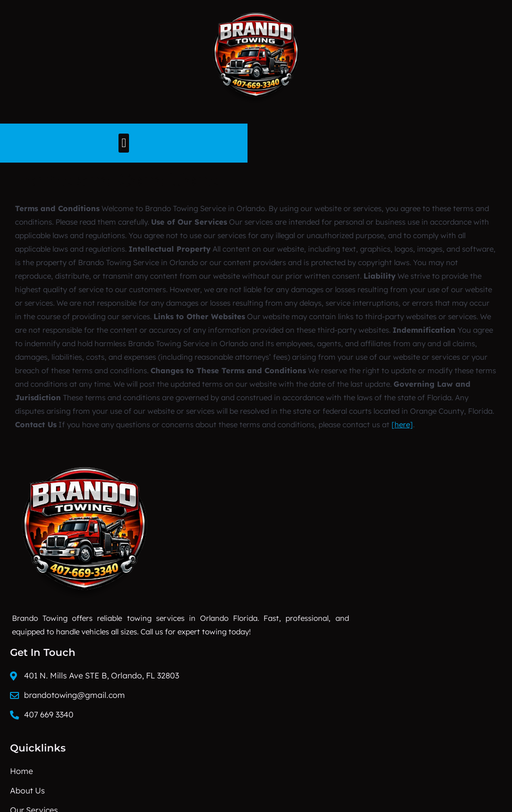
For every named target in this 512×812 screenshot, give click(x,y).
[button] (256, 143)
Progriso (31, 785)
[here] (402, 419)
